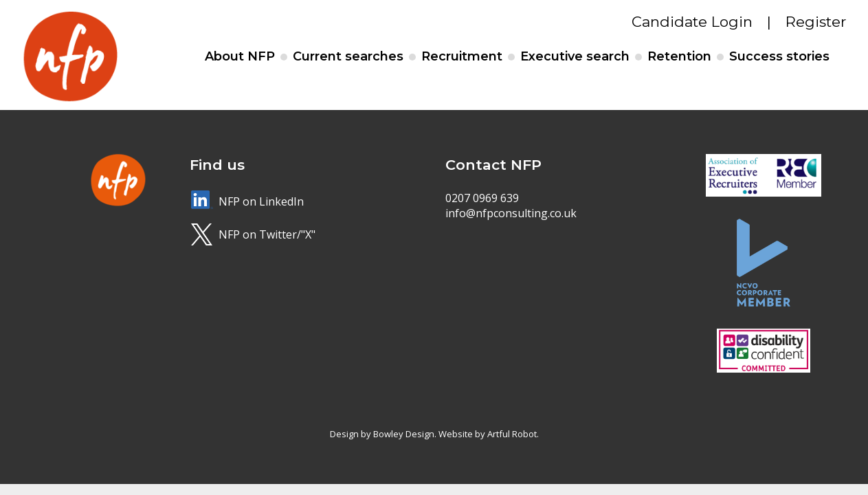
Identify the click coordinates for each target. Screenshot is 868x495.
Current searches (348, 56)
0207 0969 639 (482, 198)
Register (816, 22)
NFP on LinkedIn (261, 201)
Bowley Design (404, 434)
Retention (679, 56)
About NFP (240, 56)
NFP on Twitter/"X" (267, 234)
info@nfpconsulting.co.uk (511, 213)
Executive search (575, 56)
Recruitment (462, 56)
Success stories (779, 56)
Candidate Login (692, 22)
